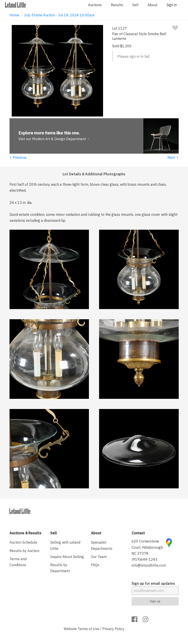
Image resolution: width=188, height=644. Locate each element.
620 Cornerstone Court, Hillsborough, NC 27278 (148, 547)
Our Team (99, 557)
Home (14, 15)
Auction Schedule (23, 542)
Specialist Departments (102, 545)
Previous (18, 157)
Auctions (95, 5)
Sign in (172, 5)
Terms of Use (88, 629)
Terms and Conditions (18, 562)
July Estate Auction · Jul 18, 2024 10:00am (59, 15)
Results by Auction (24, 551)
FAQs (95, 565)
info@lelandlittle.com (149, 565)
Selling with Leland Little (65, 545)
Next (173, 157)
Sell (135, 5)
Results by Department (60, 568)
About (152, 5)
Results (117, 5)
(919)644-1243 (145, 559)
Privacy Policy (113, 629)
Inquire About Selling (67, 557)
